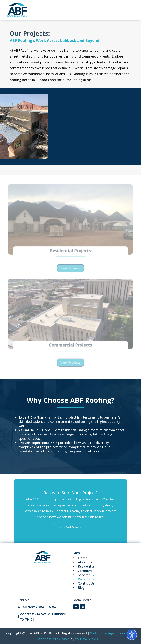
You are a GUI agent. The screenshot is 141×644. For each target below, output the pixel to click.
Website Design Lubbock (109, 633)
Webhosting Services (54, 639)
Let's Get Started (71, 527)
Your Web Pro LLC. (89, 639)
